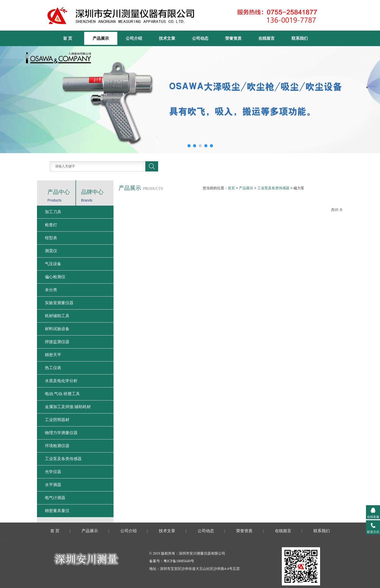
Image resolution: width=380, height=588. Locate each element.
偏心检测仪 (55, 277)
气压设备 (53, 264)
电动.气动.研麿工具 (62, 394)
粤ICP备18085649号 (179, 561)
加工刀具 (53, 212)
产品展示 (101, 38)
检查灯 (51, 225)
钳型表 (51, 238)
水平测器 (53, 485)
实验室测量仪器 (59, 303)
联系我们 (300, 38)
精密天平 (53, 355)
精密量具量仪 (57, 511)
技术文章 (167, 38)
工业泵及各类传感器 (273, 188)
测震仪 (51, 251)
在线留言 (267, 38)
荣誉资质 (233, 38)
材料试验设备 (57, 329)
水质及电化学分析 (61, 381)
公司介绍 (134, 38)
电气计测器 (55, 498)
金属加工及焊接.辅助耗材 (68, 407)
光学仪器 (53, 472)
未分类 (51, 290)
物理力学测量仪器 (61, 433)
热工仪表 (53, 368)
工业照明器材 (57, 420)
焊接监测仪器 (57, 342)
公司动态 (200, 38)
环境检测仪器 (57, 446)
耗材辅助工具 (57, 316)
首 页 (55, 531)
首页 (231, 188)
